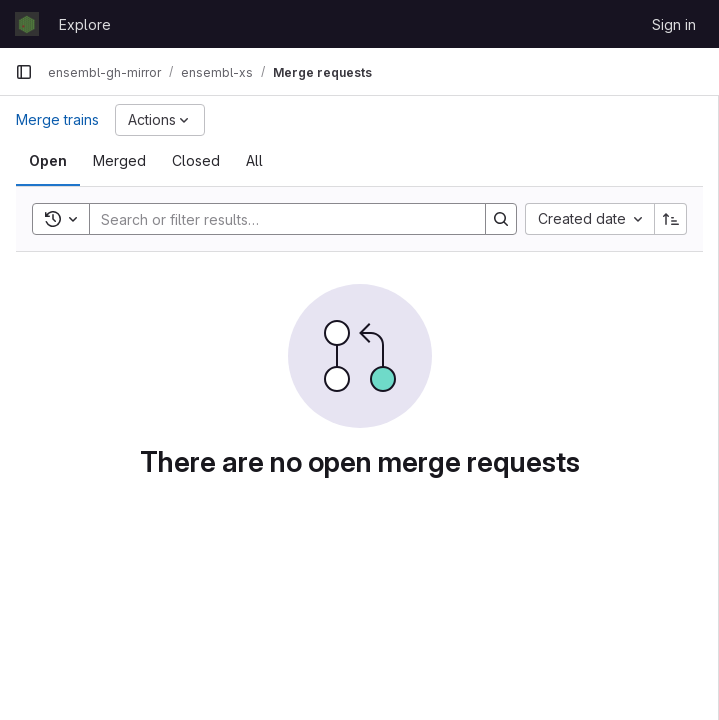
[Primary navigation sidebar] (24, 72)
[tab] (48, 161)
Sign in (674, 24)
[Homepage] (27, 24)
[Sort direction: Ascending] (671, 219)
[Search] (277, 219)
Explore (85, 24)
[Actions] (160, 120)
